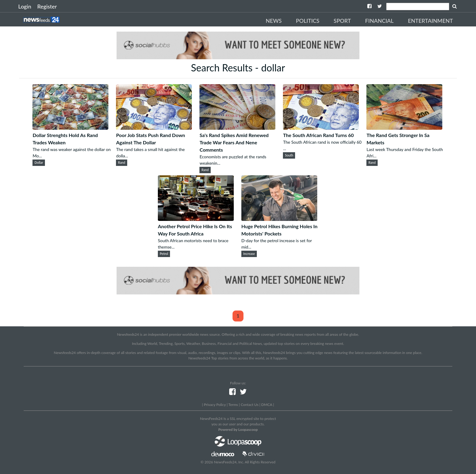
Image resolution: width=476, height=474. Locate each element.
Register (47, 6)
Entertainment (430, 21)
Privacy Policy (215, 405)
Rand (122, 163)
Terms (233, 405)
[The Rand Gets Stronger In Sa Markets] (404, 128)
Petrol (164, 254)
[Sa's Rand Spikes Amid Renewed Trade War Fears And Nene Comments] (237, 128)
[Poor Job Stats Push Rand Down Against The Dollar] (154, 128)
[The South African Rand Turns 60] (321, 128)
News (274, 21)
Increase (249, 254)
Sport (342, 21)
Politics (308, 21)
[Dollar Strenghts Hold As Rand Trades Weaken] (70, 128)
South (289, 155)
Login (25, 6)
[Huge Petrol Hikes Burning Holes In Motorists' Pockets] (279, 219)
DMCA (267, 405)
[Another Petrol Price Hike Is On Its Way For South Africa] (196, 219)
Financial (379, 21)
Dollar (39, 163)
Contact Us (250, 405)
